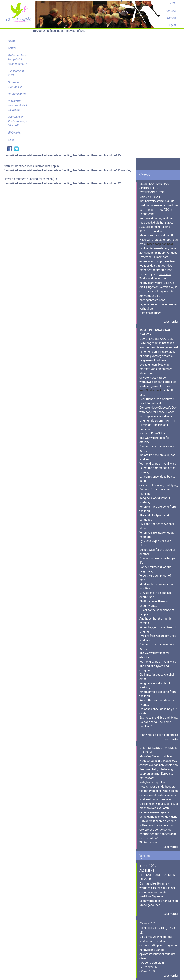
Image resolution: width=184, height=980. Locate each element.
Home (12, 41)
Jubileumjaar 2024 (16, 73)
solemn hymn (164, 421)
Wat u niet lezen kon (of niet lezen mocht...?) (18, 59)
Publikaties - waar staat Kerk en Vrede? (18, 105)
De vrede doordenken (15, 85)
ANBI (173, 3)
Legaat (172, 25)
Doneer (172, 18)
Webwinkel (15, 133)
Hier (142, 735)
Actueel (13, 48)
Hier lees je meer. (150, 313)
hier (147, 842)
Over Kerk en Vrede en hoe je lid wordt (17, 121)
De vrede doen (17, 94)
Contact (171, 11)
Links (11, 140)
